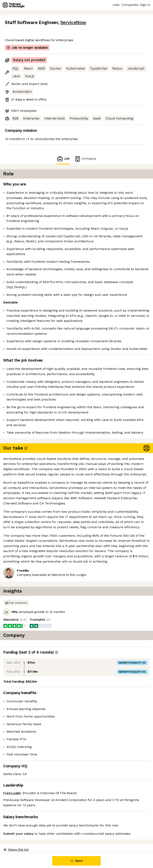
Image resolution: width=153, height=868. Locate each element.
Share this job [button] (16, 850)
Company (85, 159)
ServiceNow (73, 22)
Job (63, 159)
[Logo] (14, 5)
